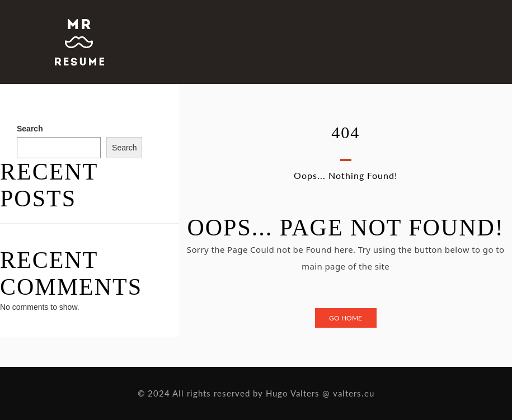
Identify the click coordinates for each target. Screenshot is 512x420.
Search (30, 129)
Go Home (346, 318)
